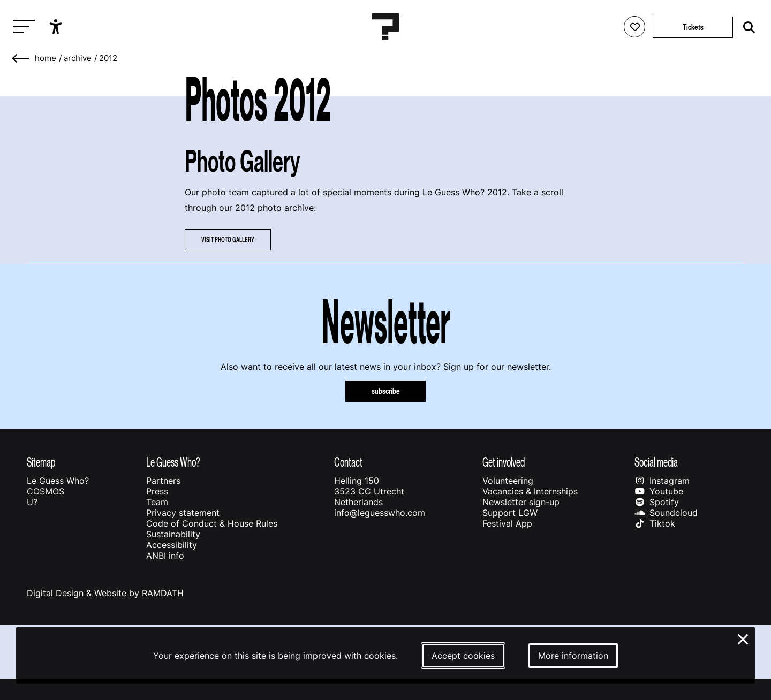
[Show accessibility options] (57, 27)
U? (32, 502)
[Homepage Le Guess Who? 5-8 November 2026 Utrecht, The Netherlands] (385, 27)
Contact (348, 462)
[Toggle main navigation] (21, 27)
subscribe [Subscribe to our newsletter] (386, 391)
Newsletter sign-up (521, 502)
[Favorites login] (634, 27)
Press (157, 491)
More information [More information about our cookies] (573, 656)
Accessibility (172, 545)
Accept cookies (463, 656)
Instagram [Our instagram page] (662, 481)
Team (157, 502)
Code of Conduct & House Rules (212, 523)
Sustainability (173, 534)
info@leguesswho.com (380, 513)
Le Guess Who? (58, 481)
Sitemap (41, 462)
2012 (108, 58)
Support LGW (510, 513)
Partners (163, 481)
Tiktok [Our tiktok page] (655, 523)
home (46, 58)
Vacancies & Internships (530, 491)
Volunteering (508, 481)
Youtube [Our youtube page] (659, 491)
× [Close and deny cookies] (743, 638)
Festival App (507, 523)
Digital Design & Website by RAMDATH (105, 593)
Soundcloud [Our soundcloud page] (666, 513)
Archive (78, 58)
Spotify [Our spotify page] (657, 502)
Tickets (693, 27)
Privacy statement (183, 513)
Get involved (504, 462)
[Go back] (21, 59)
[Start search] (746, 28)
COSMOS (46, 491)
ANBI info (165, 556)
